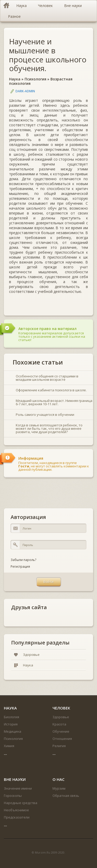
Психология (35, 79)
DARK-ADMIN (25, 91)
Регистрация (20, 567)
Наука (15, 79)
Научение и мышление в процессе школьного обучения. (48, 55)
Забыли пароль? (23, 560)
